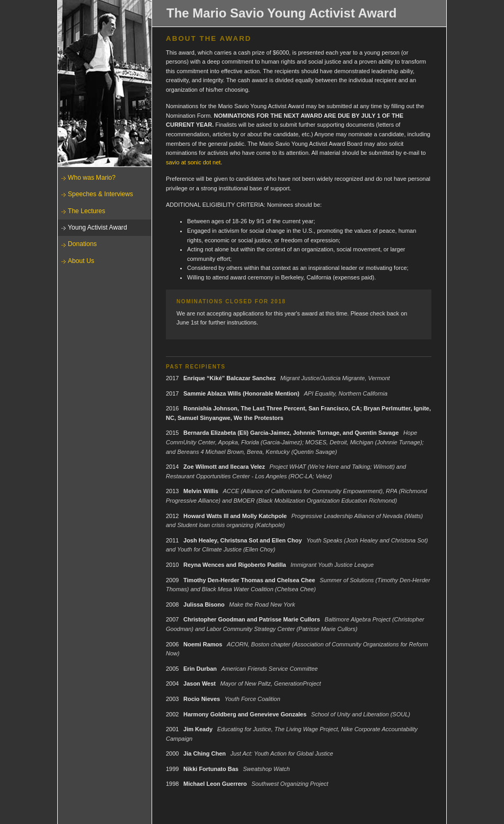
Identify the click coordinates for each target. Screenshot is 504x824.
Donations (82, 244)
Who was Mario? (92, 178)
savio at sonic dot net (193, 162)
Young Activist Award (98, 227)
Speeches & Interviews (100, 194)
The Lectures (87, 211)
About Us (81, 261)
